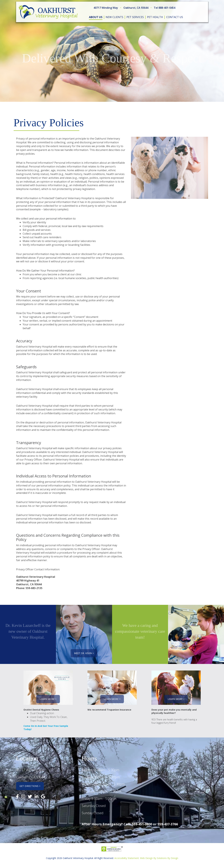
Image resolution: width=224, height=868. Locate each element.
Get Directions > (30, 786)
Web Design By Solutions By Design (159, 858)
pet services (135, 17)
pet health (155, 17)
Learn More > (48, 699)
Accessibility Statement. (127, 858)
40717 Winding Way (106, 8)
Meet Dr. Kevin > (84, 653)
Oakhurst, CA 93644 (136, 8)
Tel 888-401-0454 (165, 8)
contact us (175, 17)
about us (96, 17)
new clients (114, 17)
